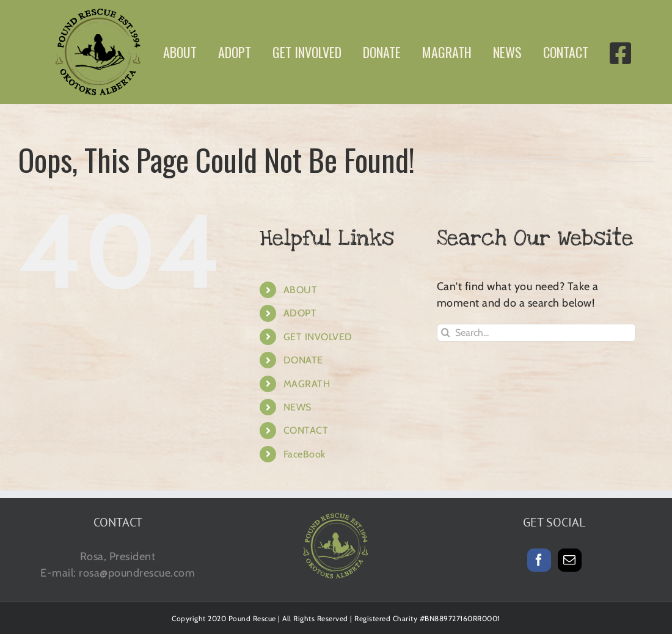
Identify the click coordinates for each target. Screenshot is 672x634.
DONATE (303, 360)
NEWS (298, 407)
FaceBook (305, 454)
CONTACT (306, 430)
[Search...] (537, 333)
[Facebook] (539, 560)
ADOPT (300, 313)
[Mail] (570, 560)
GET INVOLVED (318, 337)
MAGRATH (307, 384)
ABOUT (301, 290)
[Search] (446, 333)
